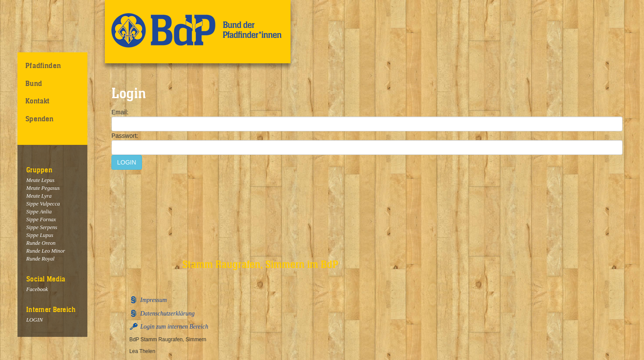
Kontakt (37, 101)
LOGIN (35, 320)
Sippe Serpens (42, 227)
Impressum (154, 300)
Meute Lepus (40, 180)
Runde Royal (40, 259)
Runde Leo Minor (46, 251)
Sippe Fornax (41, 219)
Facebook (37, 289)
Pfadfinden (43, 65)
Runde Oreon (41, 243)
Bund (34, 83)
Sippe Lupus (40, 235)
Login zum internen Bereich (174, 327)
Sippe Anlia (39, 212)
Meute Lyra (39, 196)
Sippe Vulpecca (43, 204)
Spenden (39, 119)
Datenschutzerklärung (167, 314)
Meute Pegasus (43, 188)
